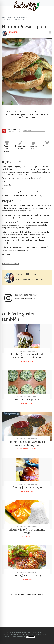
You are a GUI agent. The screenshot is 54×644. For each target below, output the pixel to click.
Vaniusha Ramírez (27, 403)
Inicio (4, 18)
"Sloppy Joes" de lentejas (27, 487)
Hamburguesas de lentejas (27, 575)
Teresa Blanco (13, 32)
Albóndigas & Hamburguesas (14, 20)
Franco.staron (27, 579)
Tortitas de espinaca (27, 400)
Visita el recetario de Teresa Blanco (31, 280)
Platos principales (22, 18)
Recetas (11, 18)
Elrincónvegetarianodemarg (27, 449)
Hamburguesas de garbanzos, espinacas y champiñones (27, 443)
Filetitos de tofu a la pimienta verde (27, 531)
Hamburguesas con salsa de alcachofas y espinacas (27, 356)
